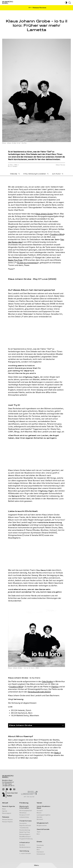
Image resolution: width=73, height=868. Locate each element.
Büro (38, 834)
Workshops (23, 813)
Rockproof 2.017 (25, 815)
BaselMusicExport (25, 837)
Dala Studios (47, 682)
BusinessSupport (25, 834)
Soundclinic (23, 823)
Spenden (39, 817)
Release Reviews (7, 820)
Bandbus (22, 845)
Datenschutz (41, 854)
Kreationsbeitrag (25, 830)
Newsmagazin (7, 813)
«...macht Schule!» (25, 854)
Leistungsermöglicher (44, 815)
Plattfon (55, 687)
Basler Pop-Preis (25, 832)
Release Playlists (7, 822)
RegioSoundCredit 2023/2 (39, 692)
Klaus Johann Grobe (44, 214)
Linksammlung (24, 817)
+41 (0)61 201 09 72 (8, 786)
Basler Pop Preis (15, 260)
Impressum (40, 852)
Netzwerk (40, 819)
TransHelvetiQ (24, 828)
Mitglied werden (42, 826)
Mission (39, 813)
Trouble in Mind (57, 234)
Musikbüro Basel (8, 777)
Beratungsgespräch (26, 811)
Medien (39, 848)
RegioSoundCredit (25, 826)
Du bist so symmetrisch (28, 263)
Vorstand (40, 811)
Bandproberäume (25, 847)
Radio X (57, 753)
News (4, 809)
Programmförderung (26, 839)
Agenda (5, 811)
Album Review (60, 165)
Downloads (40, 845)
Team (39, 832)
